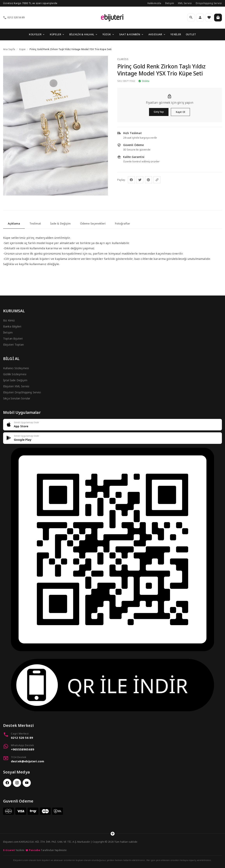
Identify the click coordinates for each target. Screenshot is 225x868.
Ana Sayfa (9, 49)
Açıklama (14, 223)
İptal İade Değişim (15, 380)
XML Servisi (185, 3)
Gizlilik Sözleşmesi (15, 374)
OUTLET (191, 34)
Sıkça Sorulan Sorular (17, 398)
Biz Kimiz (9, 320)
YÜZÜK (109, 34)
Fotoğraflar (123, 223)
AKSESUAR (157, 34)
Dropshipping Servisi (209, 3)
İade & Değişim (60, 223)
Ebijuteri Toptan (14, 345)
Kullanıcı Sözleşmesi (16, 368)
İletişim (170, 3)
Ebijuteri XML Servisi (16, 386)
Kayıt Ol (180, 112)
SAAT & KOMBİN (131, 34)
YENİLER (176, 34)
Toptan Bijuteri (13, 338)
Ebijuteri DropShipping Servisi (22, 392)
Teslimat (35, 223)
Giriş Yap (159, 112)
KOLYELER (37, 34)
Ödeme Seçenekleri (93, 223)
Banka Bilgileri (12, 326)
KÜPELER (57, 34)
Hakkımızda (154, 3)
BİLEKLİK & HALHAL (84, 34)
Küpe (22, 49)
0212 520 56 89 (14, 17)
